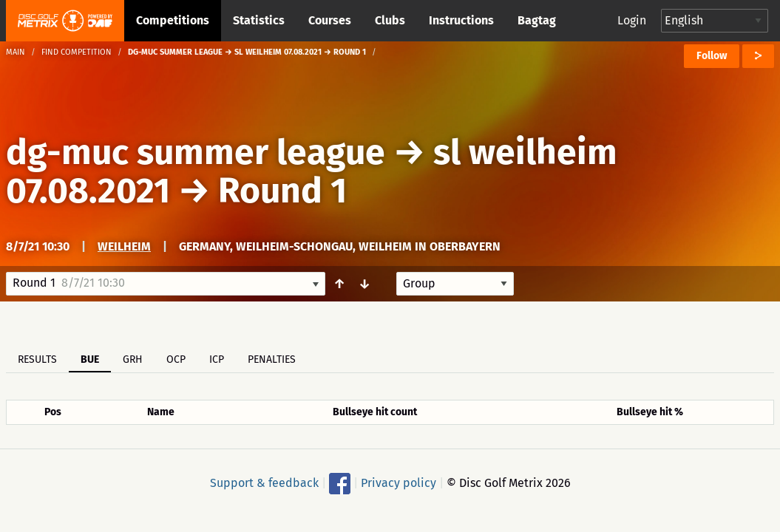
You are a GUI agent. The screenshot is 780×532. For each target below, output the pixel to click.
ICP (217, 359)
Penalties (272, 359)
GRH (133, 359)
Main (16, 52)
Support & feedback (264, 483)
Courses (330, 20)
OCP (176, 359)
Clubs (390, 20)
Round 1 (282, 191)
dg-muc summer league (196, 152)
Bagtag (537, 20)
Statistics (259, 20)
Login (632, 20)
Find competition (77, 52)
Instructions (461, 20)
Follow (712, 56)
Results (37, 359)
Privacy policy (399, 483)
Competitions (173, 20)
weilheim (124, 246)
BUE (90, 359)
